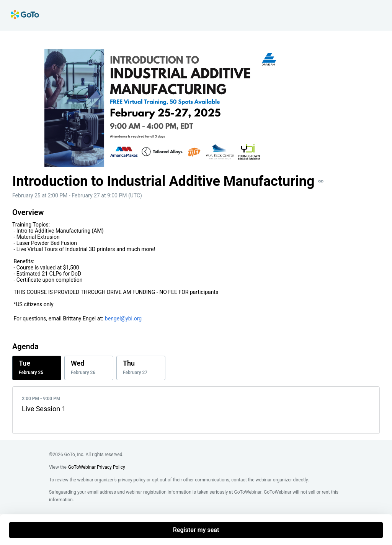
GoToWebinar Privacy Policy (97, 467)
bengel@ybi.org (123, 318)
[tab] (37, 368)
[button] (321, 181)
